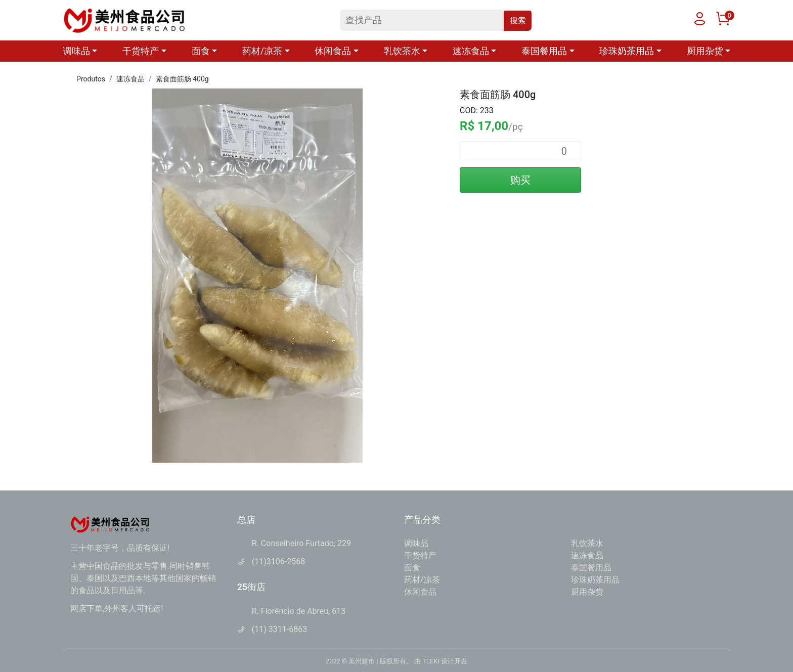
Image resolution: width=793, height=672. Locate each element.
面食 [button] (201, 51)
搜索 (518, 20)
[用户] (699, 21)
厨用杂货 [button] (705, 51)
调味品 (416, 543)
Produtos (91, 79)
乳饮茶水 (587, 543)
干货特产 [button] (141, 51)
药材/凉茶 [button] (262, 51)
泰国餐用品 (591, 568)
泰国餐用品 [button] (544, 51)
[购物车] (723, 21)
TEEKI (431, 661)
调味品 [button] (76, 51)
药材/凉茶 (422, 580)
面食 (412, 568)
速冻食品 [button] (471, 51)
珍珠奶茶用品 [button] (627, 51)
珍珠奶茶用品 (595, 580)
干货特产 (420, 555)
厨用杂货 (587, 592)
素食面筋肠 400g (182, 79)
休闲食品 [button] (333, 51)
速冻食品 (130, 79)
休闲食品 (420, 592)
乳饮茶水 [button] (402, 51)
